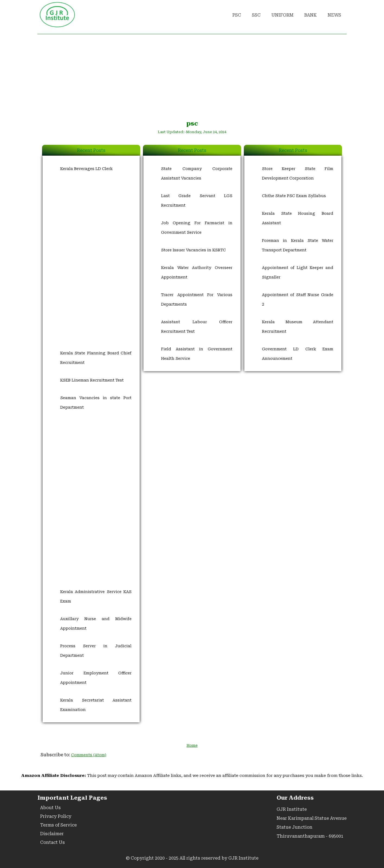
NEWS (334, 15)
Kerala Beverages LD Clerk (86, 169)
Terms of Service (58, 825)
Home (192, 745)
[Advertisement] (192, 76)
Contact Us (52, 842)
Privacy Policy (56, 816)
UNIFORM (282, 15)
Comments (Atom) (89, 755)
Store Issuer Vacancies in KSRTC (193, 250)
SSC (256, 15)
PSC (237, 15)
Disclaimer (52, 834)
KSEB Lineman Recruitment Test (92, 380)
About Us (50, 808)
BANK (311, 15)
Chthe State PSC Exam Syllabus (294, 196)
